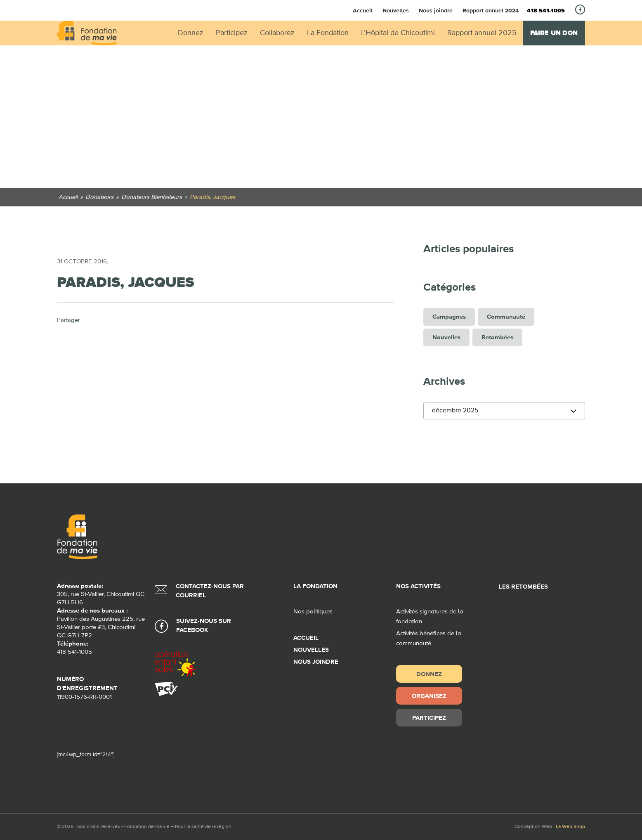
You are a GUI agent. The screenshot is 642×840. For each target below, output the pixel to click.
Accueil (363, 10)
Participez (429, 718)
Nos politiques (313, 612)
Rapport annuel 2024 (491, 10)
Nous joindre (436, 10)
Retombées (497, 337)
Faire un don (554, 33)
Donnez (429, 674)
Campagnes (449, 317)
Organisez (429, 696)
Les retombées (523, 587)
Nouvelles (396, 10)
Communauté (506, 317)
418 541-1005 (546, 11)
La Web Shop (570, 827)
